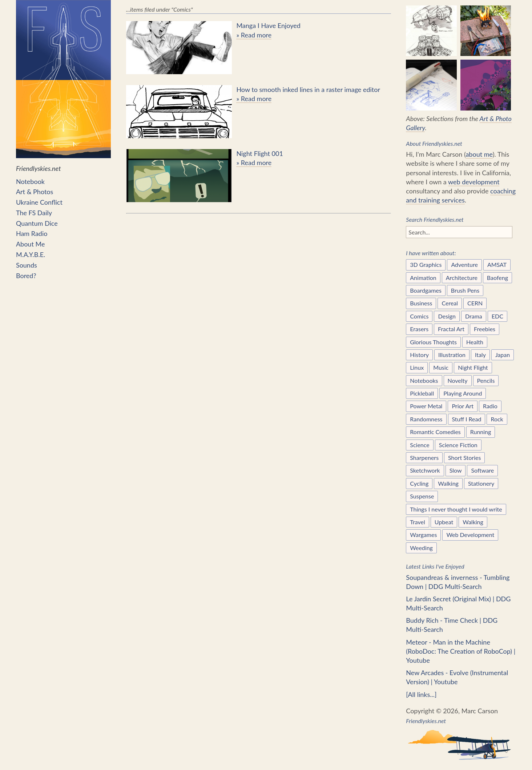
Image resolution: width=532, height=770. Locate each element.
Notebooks (424, 380)
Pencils (486, 380)
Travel (417, 522)
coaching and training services (461, 195)
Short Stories (464, 458)
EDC (497, 316)
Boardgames (426, 290)
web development (474, 182)
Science (420, 445)
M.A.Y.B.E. (31, 254)
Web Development (470, 535)
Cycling (419, 483)
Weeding (421, 548)
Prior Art (463, 406)
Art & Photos (35, 192)
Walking (448, 483)
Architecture (462, 278)
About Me (30, 244)
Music (441, 367)
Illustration (452, 355)
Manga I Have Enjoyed (268, 25)
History (419, 355)
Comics (419, 316)
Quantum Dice (37, 223)
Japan (503, 355)
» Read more (254, 35)
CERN (475, 303)
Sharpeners (424, 458)
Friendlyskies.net (63, 86)
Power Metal (426, 406)
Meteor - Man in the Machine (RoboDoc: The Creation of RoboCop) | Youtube (461, 651)
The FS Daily (34, 213)
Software (482, 470)
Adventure (464, 264)
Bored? (26, 276)
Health (475, 342)
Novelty (458, 380)
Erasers (419, 329)
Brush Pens (465, 290)
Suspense (422, 496)
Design (447, 316)
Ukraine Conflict (39, 202)
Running (481, 432)
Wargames (423, 535)
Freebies (485, 329)
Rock (497, 419)
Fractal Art (451, 329)
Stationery (481, 483)
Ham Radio (32, 233)
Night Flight (473, 367)
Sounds (27, 265)
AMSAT (497, 264)
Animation (423, 278)
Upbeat (444, 522)
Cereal (450, 303)
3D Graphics (426, 264)
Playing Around (463, 393)
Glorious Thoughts (433, 342)
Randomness (426, 419)
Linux (417, 367)
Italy (480, 355)
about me (479, 154)
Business (421, 303)
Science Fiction (458, 445)
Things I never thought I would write (456, 509)
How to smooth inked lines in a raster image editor (308, 89)
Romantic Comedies (435, 432)
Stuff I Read (467, 419)
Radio (490, 406)
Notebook (30, 181)
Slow (456, 470)
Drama (474, 316)
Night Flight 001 (260, 153)
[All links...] (421, 694)
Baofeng (497, 278)
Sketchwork (425, 470)
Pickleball (422, 393)
